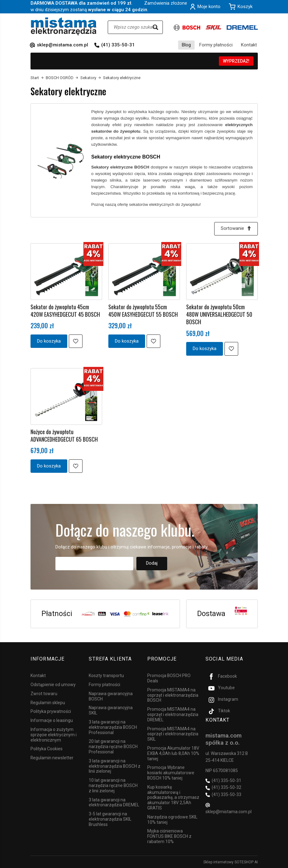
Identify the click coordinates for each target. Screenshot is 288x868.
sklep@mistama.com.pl (62, 45)
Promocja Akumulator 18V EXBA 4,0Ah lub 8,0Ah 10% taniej (173, 753)
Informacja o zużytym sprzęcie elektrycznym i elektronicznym (54, 734)
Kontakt (249, 45)
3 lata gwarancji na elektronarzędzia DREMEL (114, 802)
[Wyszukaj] (155, 27)
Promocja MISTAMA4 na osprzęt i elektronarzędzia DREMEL (173, 714)
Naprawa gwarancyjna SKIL (111, 710)
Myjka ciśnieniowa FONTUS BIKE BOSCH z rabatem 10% (169, 836)
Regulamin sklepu (48, 702)
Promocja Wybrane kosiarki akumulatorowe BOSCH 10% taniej (171, 773)
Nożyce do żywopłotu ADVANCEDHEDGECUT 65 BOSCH (64, 435)
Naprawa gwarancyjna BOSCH (111, 696)
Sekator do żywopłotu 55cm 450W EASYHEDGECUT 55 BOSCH (143, 311)
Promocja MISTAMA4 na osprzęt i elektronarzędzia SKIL (173, 734)
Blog (186, 45)
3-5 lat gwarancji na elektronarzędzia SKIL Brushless (110, 819)
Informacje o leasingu (52, 720)
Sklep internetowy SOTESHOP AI (231, 862)
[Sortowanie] (236, 229)
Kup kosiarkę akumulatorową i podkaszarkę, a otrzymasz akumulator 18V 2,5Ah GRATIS (173, 797)
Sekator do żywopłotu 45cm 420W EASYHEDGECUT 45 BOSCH (65, 311)
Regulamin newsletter (52, 757)
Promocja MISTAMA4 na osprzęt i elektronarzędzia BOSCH (173, 695)
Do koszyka (49, 341)
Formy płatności (216, 45)
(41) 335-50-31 (118, 45)
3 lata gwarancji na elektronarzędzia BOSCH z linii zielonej (115, 766)
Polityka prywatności (51, 711)
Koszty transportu (106, 675)
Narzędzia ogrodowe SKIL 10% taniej (172, 819)
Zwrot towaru (44, 693)
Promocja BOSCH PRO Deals (169, 678)
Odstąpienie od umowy (53, 684)
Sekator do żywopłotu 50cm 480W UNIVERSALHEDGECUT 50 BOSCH (219, 314)
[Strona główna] (64, 26)
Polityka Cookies (47, 749)
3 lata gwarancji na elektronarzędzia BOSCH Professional (113, 727)
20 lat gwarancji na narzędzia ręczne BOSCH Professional (113, 747)
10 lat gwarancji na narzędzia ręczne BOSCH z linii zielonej (113, 785)
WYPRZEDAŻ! (236, 61)
